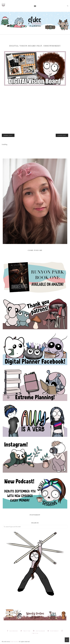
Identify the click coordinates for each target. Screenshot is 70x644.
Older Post (62, 135)
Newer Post (8, 135)
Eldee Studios (14, 642)
